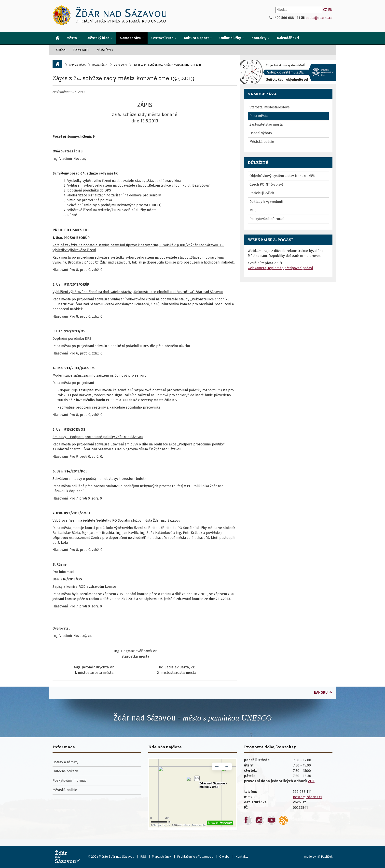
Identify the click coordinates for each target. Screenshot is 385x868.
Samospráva (77, 65)
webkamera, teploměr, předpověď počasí (280, 268)
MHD (253, 210)
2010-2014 (120, 65)
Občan (61, 50)
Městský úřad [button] (100, 38)
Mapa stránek (162, 857)
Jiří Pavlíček (324, 857)
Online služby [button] (232, 38)
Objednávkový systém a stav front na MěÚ (282, 176)
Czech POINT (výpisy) (266, 184)
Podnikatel (81, 50)
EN (330, 10)
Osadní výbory (261, 133)
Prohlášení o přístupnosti (195, 857)
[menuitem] (58, 38)
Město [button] (73, 38)
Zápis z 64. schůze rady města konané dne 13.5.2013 (123, 78)
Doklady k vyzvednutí (266, 202)
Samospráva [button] (132, 38)
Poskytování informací (267, 219)
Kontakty (242, 857)
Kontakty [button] (261, 38)
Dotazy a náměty (65, 762)
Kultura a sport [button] (198, 38)
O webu (224, 857)
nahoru (321, 693)
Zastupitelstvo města (266, 125)
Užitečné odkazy (65, 771)
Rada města (100, 65)
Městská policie (262, 142)
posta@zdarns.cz (319, 18)
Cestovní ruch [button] (164, 38)
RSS (143, 857)
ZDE (311, 781)
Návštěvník (105, 50)
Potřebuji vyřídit (262, 193)
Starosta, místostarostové (270, 107)
